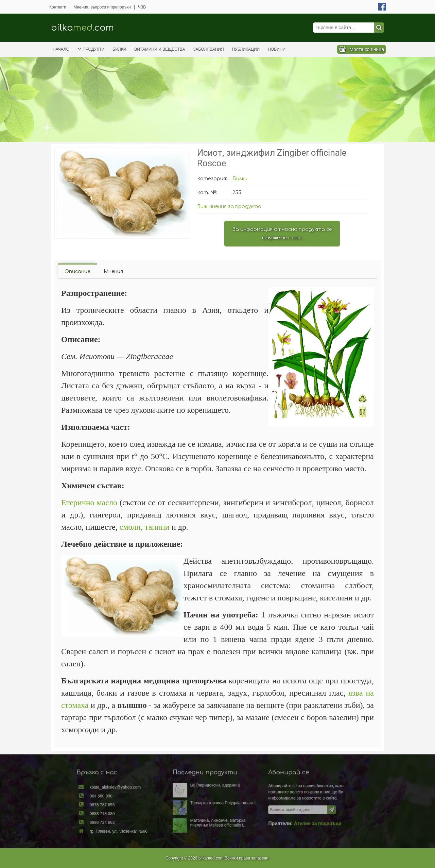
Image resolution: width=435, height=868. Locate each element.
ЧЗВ (142, 7)
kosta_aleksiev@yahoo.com (130, 791)
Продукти (91, 49)
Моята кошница (367, 49)
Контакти (58, 7)
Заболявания (208, 49)
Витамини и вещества (160, 49)
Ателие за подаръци (303, 822)
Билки (119, 49)
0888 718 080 (119, 813)
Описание (77, 271)
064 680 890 (118, 798)
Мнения (113, 271)
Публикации (246, 49)
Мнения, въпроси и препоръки (102, 7)
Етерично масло (89, 503)
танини (157, 527)
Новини (277, 49)
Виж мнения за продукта (229, 207)
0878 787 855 (119, 806)
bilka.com (82, 28)
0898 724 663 (119, 821)
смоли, (131, 527)
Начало (61, 49)
